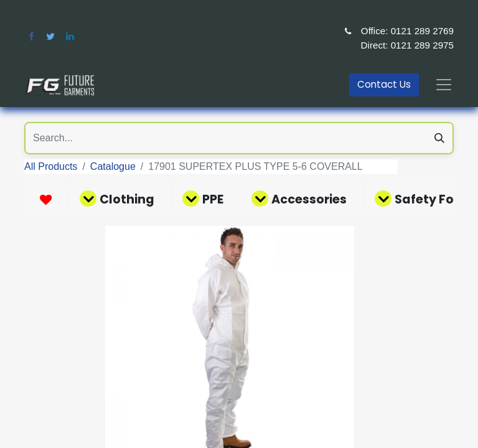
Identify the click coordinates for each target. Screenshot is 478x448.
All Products (51, 166)
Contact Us (384, 84)
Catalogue (113, 166)
